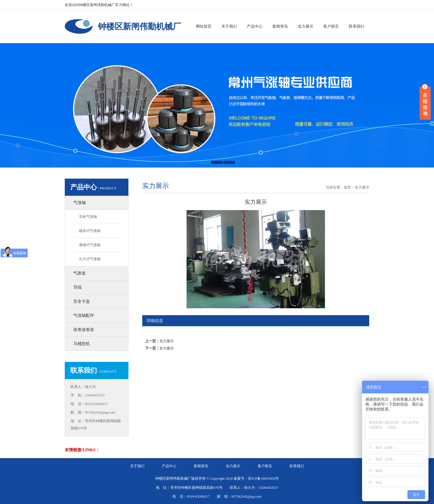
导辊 (77, 287)
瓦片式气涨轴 (90, 259)
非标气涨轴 (88, 217)
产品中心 (255, 26)
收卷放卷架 (84, 330)
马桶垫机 (82, 344)
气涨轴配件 (84, 315)
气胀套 (80, 273)
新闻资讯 (280, 26)
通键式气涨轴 (90, 245)
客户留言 (331, 26)
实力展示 (306, 26)
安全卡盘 (82, 301)
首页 (347, 187)
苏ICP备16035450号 (263, 478)
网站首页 (204, 26)
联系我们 (356, 26)
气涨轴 (80, 203)
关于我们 (229, 26)
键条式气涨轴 (90, 231)
